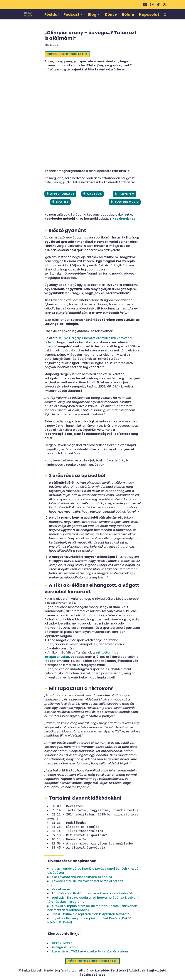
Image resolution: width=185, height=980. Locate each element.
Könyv (111, 15)
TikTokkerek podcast (65, 54)
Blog (92, 15)
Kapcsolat (149, 15)
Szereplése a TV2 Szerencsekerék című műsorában (90, 952)
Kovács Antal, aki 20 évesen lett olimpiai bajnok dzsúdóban (85, 883)
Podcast (71, 15)
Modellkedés (61, 890)
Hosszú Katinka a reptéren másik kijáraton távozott (90, 914)
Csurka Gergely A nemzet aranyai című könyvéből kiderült (88, 340)
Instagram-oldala (65, 948)
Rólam (128, 15)
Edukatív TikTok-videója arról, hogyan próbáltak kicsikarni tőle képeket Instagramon (93, 900)
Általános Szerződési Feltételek (103, 971)
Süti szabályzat (93, 975)
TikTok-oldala (62, 943)
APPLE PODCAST (62, 194)
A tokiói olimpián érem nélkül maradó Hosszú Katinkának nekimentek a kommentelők (92, 908)
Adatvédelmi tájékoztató (147, 971)
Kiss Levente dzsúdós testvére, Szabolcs (82, 877)
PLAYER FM (126, 194)
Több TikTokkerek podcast (91, 961)
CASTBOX (94, 194)
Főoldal (52, 15)
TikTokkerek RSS (122, 219)
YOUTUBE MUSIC (126, 202)
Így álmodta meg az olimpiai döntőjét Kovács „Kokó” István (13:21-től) (89, 921)
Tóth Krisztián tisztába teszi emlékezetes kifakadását (92, 894)
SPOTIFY (62, 202)
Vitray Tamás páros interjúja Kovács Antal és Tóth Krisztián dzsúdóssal (94, 871)
